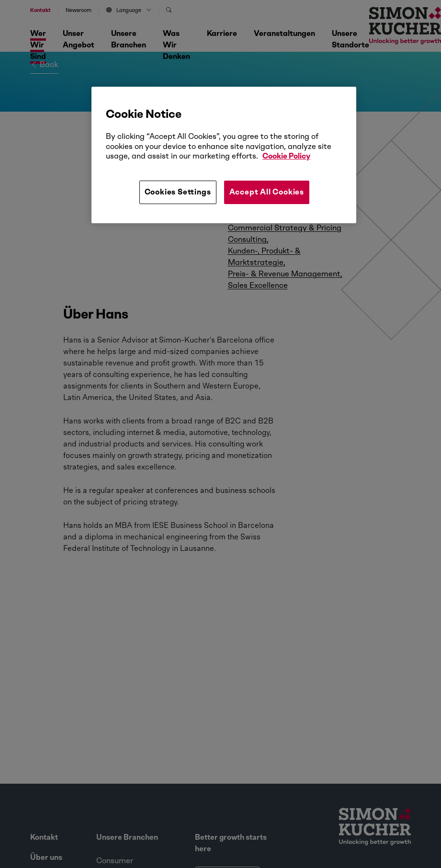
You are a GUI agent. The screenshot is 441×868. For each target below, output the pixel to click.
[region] (224, 155)
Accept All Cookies (267, 192)
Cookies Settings (178, 192)
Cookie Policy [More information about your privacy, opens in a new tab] (286, 156)
